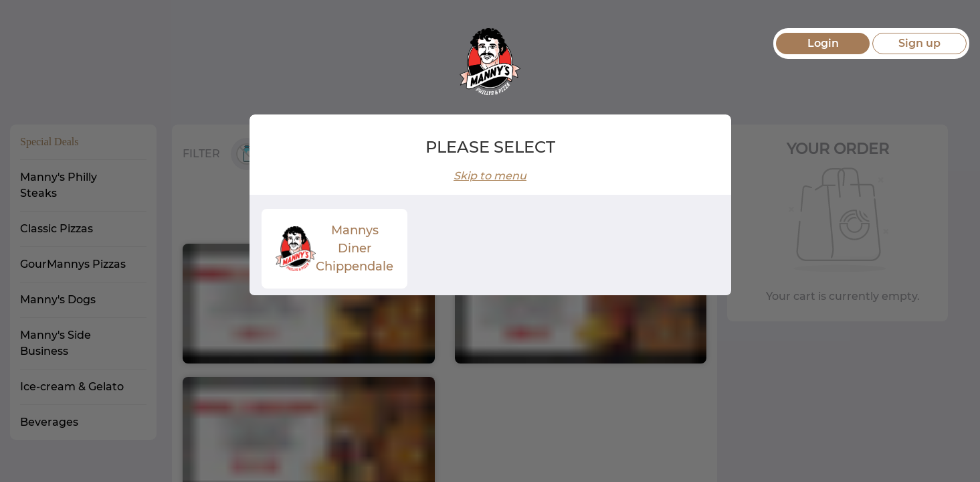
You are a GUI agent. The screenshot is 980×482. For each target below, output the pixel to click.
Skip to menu (490, 176)
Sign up (919, 43)
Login (823, 43)
